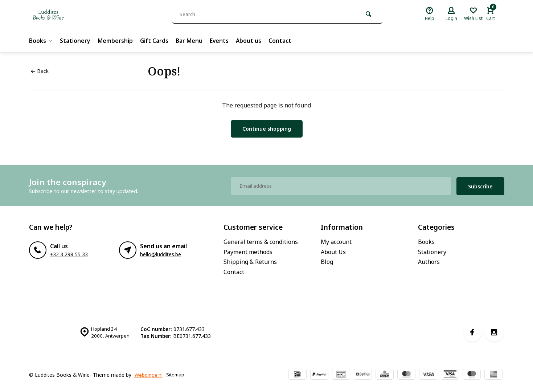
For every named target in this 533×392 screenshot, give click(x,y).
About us (250, 41)
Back (40, 71)
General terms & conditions (261, 241)
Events (220, 41)
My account (336, 241)
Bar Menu (190, 41)
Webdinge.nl (149, 371)
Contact (281, 41)
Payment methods (248, 250)
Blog (327, 261)
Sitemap (40, 378)
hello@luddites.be (161, 253)
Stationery (75, 41)
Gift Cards (155, 41)
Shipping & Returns (250, 261)
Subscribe (480, 185)
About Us (333, 250)
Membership (116, 41)
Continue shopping (267, 129)
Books (41, 41)
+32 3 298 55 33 (69, 253)
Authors (429, 261)
